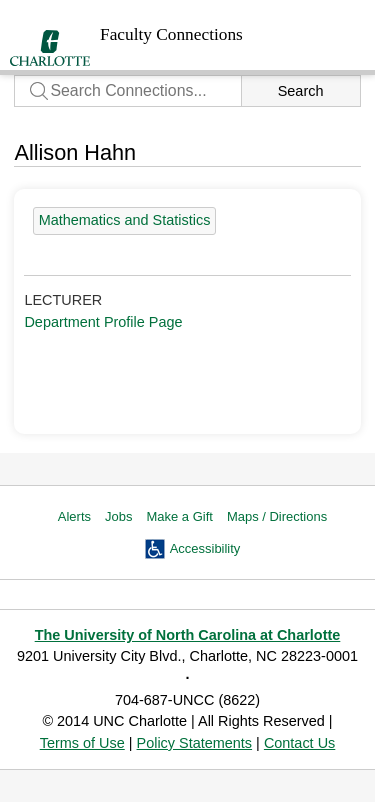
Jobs (118, 516)
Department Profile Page (103, 322)
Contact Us (299, 743)
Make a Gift (179, 516)
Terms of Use (82, 743)
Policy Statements (195, 743)
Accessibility (205, 548)
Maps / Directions (277, 516)
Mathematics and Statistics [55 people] (125, 220)
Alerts (74, 516)
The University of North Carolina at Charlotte (188, 635)
